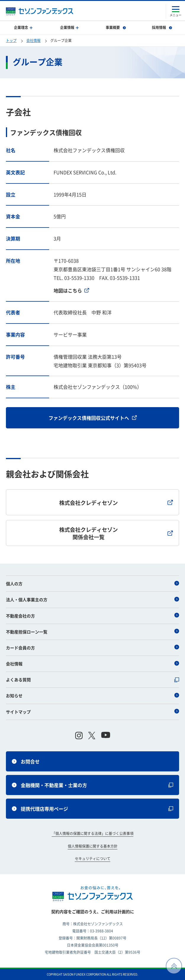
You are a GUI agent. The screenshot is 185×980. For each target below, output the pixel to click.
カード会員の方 (92, 648)
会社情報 (33, 40)
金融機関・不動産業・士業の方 (92, 785)
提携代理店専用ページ (92, 809)
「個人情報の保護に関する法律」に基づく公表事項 (93, 833)
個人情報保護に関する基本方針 (93, 846)
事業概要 (116, 27)
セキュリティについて (93, 859)
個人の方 (92, 584)
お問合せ (26, 761)
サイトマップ (92, 712)
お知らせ (92, 695)
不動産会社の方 (92, 616)
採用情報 (162, 27)
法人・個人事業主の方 (92, 599)
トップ (11, 40)
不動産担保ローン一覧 (92, 632)
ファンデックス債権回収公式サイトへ (93, 418)
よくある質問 (92, 680)
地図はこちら (71, 290)
